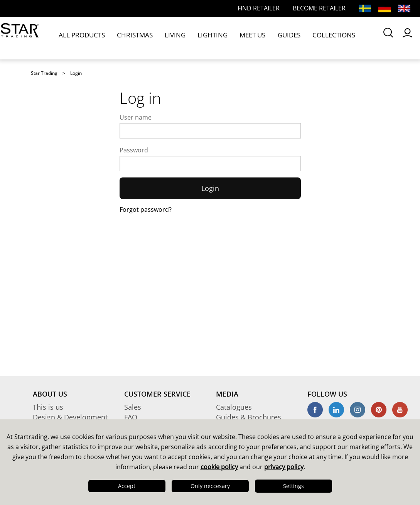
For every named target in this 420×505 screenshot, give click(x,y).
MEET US (208, 38)
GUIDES (236, 38)
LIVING (149, 38)
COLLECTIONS (270, 38)
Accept (127, 486)
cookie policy (219, 467)
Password (134, 150)
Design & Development (70, 417)
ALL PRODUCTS (78, 38)
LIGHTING (177, 38)
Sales (133, 407)
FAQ (131, 417)
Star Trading (44, 73)
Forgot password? (146, 209)
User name (136, 117)
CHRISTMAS (119, 38)
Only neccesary (210, 486)
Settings (293, 486)
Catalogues (234, 407)
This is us (48, 407)
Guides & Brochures (249, 417)
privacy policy (284, 467)
